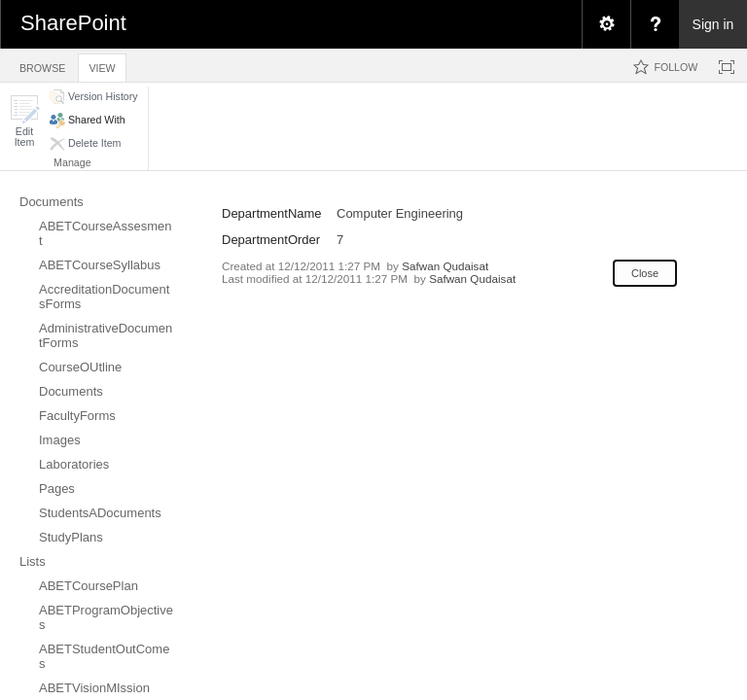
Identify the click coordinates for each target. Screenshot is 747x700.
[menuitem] (606, 24)
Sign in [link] (713, 24)
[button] (24, 121)
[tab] (42, 65)
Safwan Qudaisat (445, 266)
